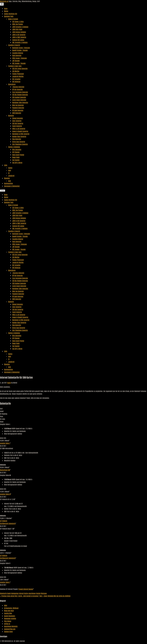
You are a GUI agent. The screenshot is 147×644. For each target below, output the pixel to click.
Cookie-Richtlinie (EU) (11, 14)
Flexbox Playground (18, 74)
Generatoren (12, 84)
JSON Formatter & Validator (20, 27)
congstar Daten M (5, 494)
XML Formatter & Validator (20, 42)
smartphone (32, 593)
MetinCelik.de (4, 1)
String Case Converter (19, 142)
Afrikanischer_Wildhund (11, 608)
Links (6, 165)
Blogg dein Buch (9, 611)
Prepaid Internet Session (26, 589)
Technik (38, 593)
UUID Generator (17, 113)
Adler (6, 605)
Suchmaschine (8, 183)
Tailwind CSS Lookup (18, 40)
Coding (10, 168)
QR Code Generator (18, 110)
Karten (26, 593)
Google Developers (10, 616)
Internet (21, 593)
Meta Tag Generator (18, 105)
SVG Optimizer (16, 82)
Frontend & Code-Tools (15, 66)
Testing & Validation (14, 147)
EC (9, 173)
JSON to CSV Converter (19, 35)
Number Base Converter (19, 136)
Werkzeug (44, 593)
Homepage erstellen (10, 618)
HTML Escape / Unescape (19, 58)
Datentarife (3, 593)
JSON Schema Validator (19, 32)
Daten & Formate (13, 19)
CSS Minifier (16, 71)
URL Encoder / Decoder (19, 63)
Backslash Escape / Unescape (21, 48)
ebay (10, 170)
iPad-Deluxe (8, 621)
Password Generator (18, 108)
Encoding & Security (14, 45)
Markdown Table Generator (20, 102)
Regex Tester (16, 157)
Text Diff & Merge (17, 163)
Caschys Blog (8, 613)
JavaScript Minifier (18, 76)
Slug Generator (17, 139)
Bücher (6, 11)
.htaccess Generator (18, 87)
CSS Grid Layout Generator (20, 68)
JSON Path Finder (17, 29)
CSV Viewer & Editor (18, 22)
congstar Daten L (5, 443)
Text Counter (16, 160)
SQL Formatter (16, 79)
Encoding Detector (18, 53)
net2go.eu (7, 624)
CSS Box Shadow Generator (20, 95)
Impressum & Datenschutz (12, 186)
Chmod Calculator (18, 118)
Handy (9, 383)
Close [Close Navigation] (3, 191)
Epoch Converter (17, 126)
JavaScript (11, 176)
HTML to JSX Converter (19, 129)
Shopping (7, 178)
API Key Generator (18, 89)
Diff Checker (16, 152)
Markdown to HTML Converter (21, 134)
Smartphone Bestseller (11, 626)
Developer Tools (9, 16)
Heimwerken (15, 593)
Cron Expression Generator (20, 92)
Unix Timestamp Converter (20, 144)
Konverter (11, 115)
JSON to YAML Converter (19, 37)
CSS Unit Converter (18, 123)
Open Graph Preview (18, 155)
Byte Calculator (17, 149)
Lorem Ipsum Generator (19, 100)
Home (6, 8)
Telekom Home (8, 631)
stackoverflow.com (10, 629)
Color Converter (17, 121)
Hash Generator (17, 55)
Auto (9, 181)
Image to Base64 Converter (20, 131)
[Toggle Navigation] (2, 4)
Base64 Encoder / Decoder (20, 50)
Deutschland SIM (5, 470)
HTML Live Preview (18, 24)
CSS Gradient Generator (19, 97)
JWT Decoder (16, 61)
